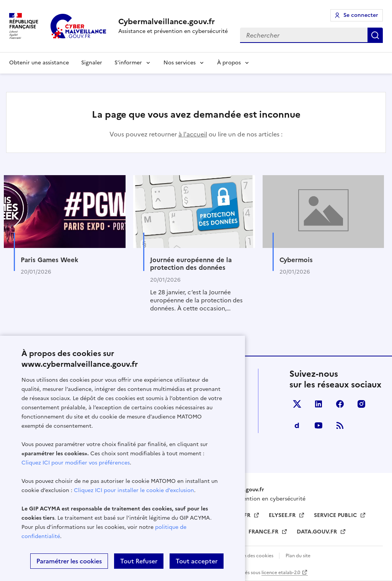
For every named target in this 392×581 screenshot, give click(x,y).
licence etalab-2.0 (281, 573)
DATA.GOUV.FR (318, 532)
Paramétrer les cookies (69, 561)
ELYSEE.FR (283, 515)
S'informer (128, 63)
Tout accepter (197, 561)
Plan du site (298, 556)
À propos (229, 63)
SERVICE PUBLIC (336, 515)
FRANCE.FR (264, 532)
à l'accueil (193, 134)
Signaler (92, 63)
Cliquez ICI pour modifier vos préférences (76, 463)
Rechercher (375, 35)
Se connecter (361, 15)
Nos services (180, 63)
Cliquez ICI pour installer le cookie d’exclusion (134, 490)
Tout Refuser (139, 561)
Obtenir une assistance (39, 63)
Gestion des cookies (252, 556)
